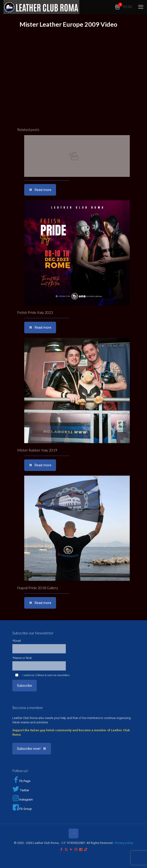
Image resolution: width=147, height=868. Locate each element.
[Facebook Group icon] (81, 849)
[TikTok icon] (86, 849)
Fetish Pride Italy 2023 (35, 312)
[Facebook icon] (61, 849)
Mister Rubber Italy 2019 (37, 450)
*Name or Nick (22, 658)
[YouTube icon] (71, 849)
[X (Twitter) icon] (66, 849)
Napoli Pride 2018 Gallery (38, 588)
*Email (17, 641)
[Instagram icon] (76, 849)
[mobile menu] (141, 7)
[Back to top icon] (73, 833)
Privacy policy (124, 843)
